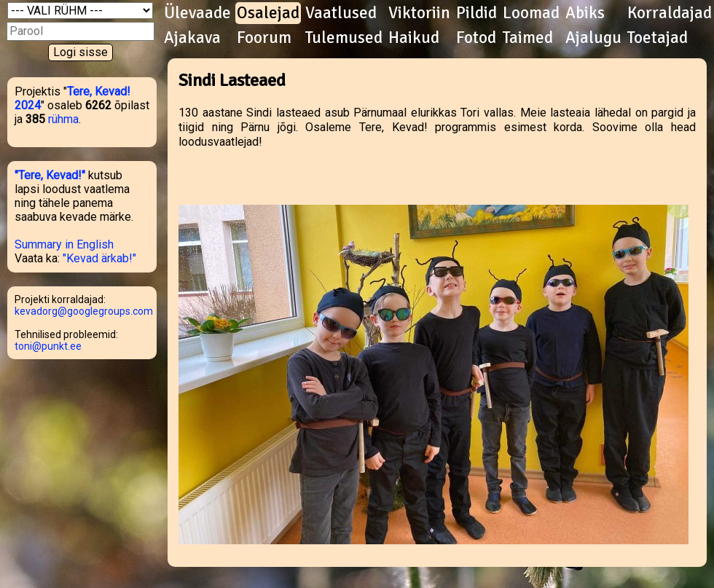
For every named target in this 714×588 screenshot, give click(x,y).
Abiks (585, 13)
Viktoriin (419, 13)
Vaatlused (341, 13)
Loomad (531, 13)
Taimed (528, 38)
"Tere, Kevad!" (50, 175)
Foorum (264, 38)
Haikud (414, 38)
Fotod (476, 38)
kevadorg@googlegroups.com (84, 311)
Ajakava (192, 38)
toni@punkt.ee (48, 346)
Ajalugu (593, 38)
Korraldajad (670, 13)
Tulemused (344, 38)
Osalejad (268, 13)
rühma (63, 119)
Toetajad (658, 38)
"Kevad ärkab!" (99, 258)
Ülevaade (197, 13)
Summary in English (64, 244)
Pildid (476, 13)
